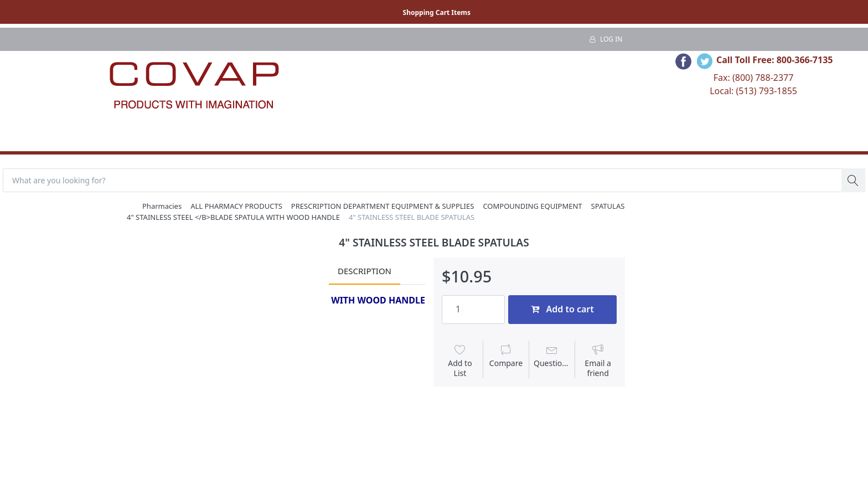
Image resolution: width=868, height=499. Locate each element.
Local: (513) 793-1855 (753, 91)
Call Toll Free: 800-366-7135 (775, 60)
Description (365, 271)
